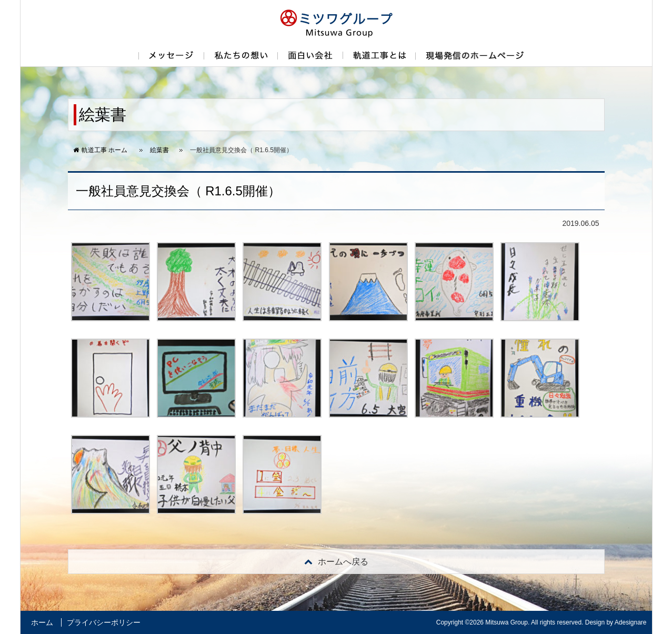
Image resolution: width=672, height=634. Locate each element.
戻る (336, 562)
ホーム (42, 622)
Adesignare (631, 622)
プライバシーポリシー (104, 622)
